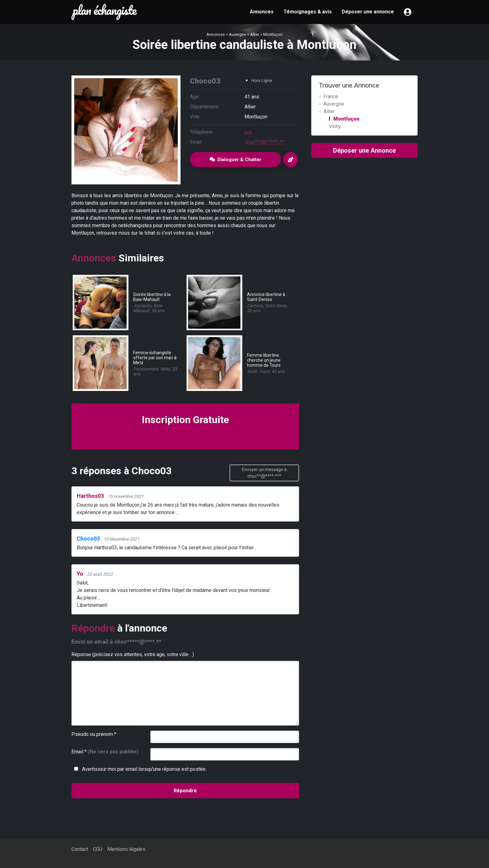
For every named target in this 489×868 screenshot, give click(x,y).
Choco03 (88, 539)
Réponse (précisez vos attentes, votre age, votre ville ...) (133, 654)
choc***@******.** (264, 142)
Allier (255, 34)
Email (105, 752)
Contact (80, 849)
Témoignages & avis (308, 12)
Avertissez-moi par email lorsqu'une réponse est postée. (139, 769)
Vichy (335, 126)
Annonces (262, 12)
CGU (98, 849)
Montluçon (273, 34)
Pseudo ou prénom (94, 734)
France (331, 96)
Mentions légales (126, 849)
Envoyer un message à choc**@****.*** (264, 473)
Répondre (185, 791)
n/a (248, 132)
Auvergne (237, 34)
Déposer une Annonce (364, 150)
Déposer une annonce (368, 12)
